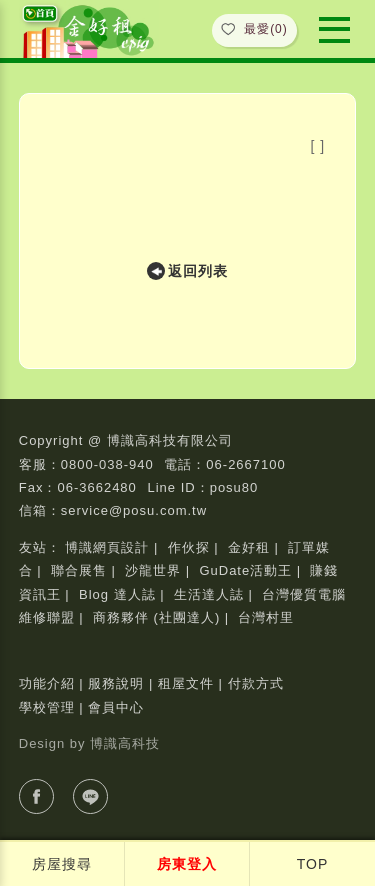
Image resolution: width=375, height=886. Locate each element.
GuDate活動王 (245, 570)
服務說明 (116, 683)
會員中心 (116, 707)
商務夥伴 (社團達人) (156, 617)
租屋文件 (186, 683)
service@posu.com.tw (134, 510)
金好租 (249, 547)
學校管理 (47, 707)
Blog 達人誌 (117, 594)
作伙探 (189, 547)
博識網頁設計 (107, 547)
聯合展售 (79, 570)
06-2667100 (245, 464)
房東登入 (187, 864)
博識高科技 (125, 743)
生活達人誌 (209, 594)
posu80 (234, 487)
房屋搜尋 (62, 864)
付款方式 (256, 683)
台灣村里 (266, 617)
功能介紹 (47, 683)
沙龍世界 (153, 570)
